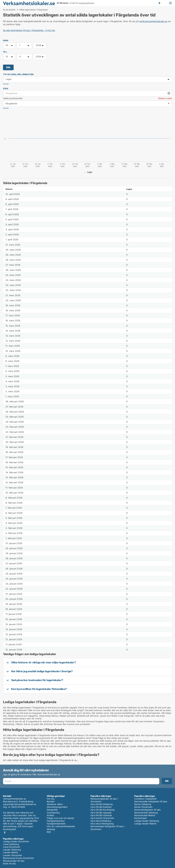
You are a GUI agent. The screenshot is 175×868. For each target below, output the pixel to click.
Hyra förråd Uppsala (101, 813)
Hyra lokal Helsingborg (102, 824)
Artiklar (51, 815)
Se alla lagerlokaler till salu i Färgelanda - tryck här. (29, 30)
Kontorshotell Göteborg (146, 813)
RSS (49, 832)
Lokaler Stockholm (12, 855)
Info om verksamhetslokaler (61, 826)
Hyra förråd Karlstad (101, 807)
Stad (6, 89)
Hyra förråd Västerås (101, 815)
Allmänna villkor (55, 804)
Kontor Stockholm (143, 807)
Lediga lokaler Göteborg (147, 821)
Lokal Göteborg (11, 844)
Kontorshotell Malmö (145, 815)
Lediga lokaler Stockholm (16, 841)
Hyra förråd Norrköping (103, 810)
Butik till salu (9, 864)
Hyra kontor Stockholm (102, 818)
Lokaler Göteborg (12, 850)
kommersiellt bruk (86, 3)
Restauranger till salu (14, 861)
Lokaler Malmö (11, 852)
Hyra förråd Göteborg (102, 804)
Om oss (51, 799)
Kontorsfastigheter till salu (148, 810)
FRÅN (6, 40)
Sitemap (51, 829)
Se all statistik (9, 10)
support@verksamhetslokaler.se (20, 804)
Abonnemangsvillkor (57, 807)
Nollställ (6, 84)
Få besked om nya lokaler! (159, 3)
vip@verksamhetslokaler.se (153, 21)
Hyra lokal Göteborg (101, 821)
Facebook (5, 833)
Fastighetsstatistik (56, 824)
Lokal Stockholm (12, 847)
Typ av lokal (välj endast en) (18, 74)
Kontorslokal (140, 818)
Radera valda (165, 98)
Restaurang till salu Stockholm (18, 858)
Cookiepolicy (53, 813)
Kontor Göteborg (143, 804)
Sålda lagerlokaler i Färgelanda (33, 10)
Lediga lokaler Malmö (145, 824)
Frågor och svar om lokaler (60, 818)
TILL (5, 52)
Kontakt (51, 801)
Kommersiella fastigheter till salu (151, 801)
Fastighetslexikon (56, 821)
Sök (8, 67)
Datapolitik (52, 810)
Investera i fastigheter (146, 799)
